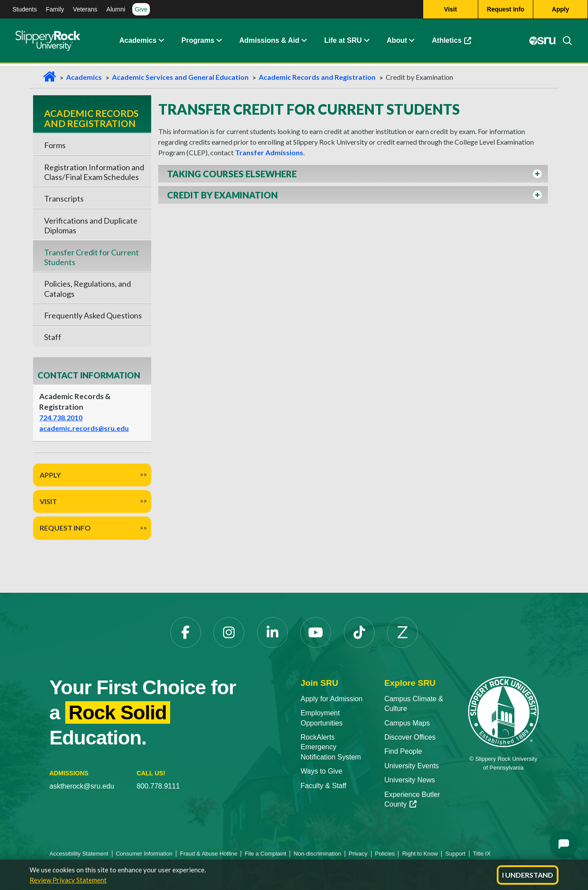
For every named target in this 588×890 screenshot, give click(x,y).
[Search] (564, 42)
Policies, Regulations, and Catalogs (87, 288)
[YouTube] (316, 632)
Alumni (116, 9)
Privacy (358, 854)
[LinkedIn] (272, 632)
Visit (48, 501)
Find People (403, 751)
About (397, 42)
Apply (50, 475)
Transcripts (64, 198)
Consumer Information (144, 854)
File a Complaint (265, 854)
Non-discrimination (317, 854)
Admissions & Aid (269, 42)
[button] (353, 174)
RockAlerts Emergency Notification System (331, 747)
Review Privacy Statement (68, 880)
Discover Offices (410, 737)
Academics (138, 42)
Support (455, 854)
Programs (198, 42)
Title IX (482, 854)
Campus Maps (407, 723)
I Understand (528, 875)
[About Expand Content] (219, 42)
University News (410, 780)
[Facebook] (186, 632)
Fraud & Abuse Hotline (208, 854)
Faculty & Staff (324, 786)
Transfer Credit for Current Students (91, 257)
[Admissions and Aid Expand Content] (304, 42)
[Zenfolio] (402, 632)
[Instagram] (229, 632)
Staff (53, 337)
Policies (385, 854)
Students (24, 9)
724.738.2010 (61, 417)
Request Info (65, 528)
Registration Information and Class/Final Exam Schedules (94, 172)
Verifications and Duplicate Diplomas (91, 225)
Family (55, 9)
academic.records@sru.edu (84, 428)
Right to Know (420, 854)
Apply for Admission (332, 699)
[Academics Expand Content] (161, 42)
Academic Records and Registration (317, 77)
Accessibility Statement (79, 854)
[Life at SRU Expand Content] (366, 42)
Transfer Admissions (269, 152)
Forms (55, 145)
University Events (412, 766)
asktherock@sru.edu (82, 786)
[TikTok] (359, 632)
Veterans (85, 9)
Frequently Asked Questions (93, 315)
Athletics (452, 42)
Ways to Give (322, 771)
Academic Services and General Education (180, 77)
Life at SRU (343, 42)
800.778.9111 (158, 786)
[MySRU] (542, 42)
